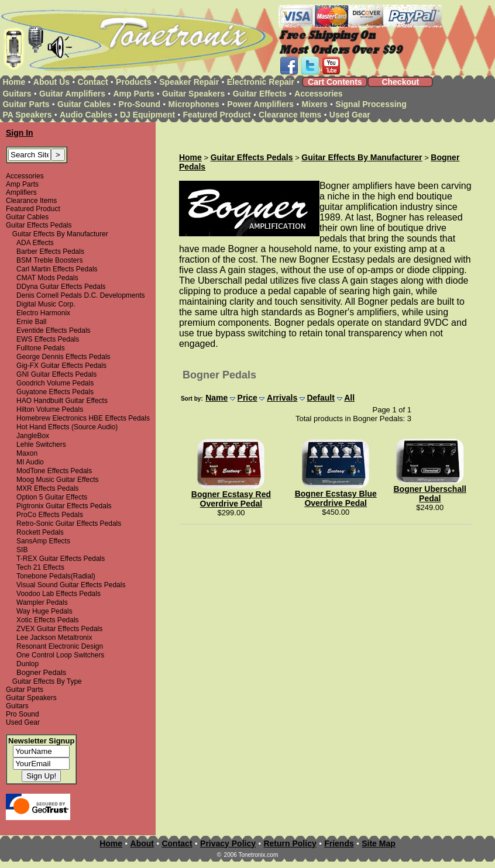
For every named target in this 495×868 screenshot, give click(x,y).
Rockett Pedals (40, 532)
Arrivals (282, 398)
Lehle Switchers (41, 445)
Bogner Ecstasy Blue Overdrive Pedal (336, 498)
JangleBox (33, 436)
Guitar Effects (260, 94)
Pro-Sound (140, 104)
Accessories (319, 94)
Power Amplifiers (260, 104)
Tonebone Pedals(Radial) (56, 576)
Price (247, 398)
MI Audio (30, 462)
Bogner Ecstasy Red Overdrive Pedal (231, 499)
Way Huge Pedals (44, 611)
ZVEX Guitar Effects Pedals (59, 629)
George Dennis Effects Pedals (63, 357)
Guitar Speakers (193, 94)
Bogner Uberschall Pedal (429, 494)
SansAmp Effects (43, 541)
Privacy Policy (228, 843)
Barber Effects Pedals (50, 252)
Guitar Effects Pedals (39, 225)
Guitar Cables (84, 104)
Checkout (400, 82)
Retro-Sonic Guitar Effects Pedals (69, 523)
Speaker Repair (189, 82)
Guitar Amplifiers (72, 94)
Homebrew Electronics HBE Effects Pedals (83, 418)
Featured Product (217, 115)
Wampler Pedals (42, 602)
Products (134, 82)
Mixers (315, 104)
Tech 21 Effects (40, 567)
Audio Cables (86, 115)
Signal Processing (371, 104)
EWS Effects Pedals (48, 339)
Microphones (194, 104)
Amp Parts (133, 94)
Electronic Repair (261, 82)
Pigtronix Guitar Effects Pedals (64, 506)
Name (216, 398)
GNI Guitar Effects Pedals (56, 374)
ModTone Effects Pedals (54, 471)
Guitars (17, 94)
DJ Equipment (147, 115)
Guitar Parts (26, 104)
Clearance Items (290, 115)
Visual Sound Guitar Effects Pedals (71, 585)
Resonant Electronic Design (60, 646)
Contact (93, 82)
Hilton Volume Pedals (50, 409)
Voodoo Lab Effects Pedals (59, 594)
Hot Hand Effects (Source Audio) (67, 427)
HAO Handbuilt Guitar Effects (62, 401)
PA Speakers (27, 115)
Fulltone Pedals (41, 348)
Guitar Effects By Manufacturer (60, 234)
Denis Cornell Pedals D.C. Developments (80, 295)
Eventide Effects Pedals (54, 330)
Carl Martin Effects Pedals (57, 269)
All (349, 398)
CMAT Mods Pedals (47, 278)
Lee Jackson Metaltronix (54, 638)
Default (320, 398)
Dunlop (27, 664)
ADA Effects (35, 243)
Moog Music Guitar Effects (58, 480)
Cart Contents (335, 82)
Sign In (20, 133)
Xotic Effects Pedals (48, 620)
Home (14, 82)
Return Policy (290, 843)
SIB (22, 550)
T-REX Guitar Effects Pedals (61, 559)
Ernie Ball (31, 322)
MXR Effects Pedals (48, 488)
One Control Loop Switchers (60, 655)
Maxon (27, 453)
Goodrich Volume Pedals (55, 383)
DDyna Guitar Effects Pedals (61, 287)
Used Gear (350, 115)
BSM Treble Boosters (49, 260)
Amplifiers (21, 192)
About (142, 843)
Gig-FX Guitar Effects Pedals (61, 366)
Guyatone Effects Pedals (55, 392)
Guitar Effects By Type (47, 681)
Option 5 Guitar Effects (52, 497)
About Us (51, 82)
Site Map (379, 843)
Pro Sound (23, 714)
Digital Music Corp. (46, 304)
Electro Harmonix (43, 313)
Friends (339, 843)
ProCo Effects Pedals (50, 515)
